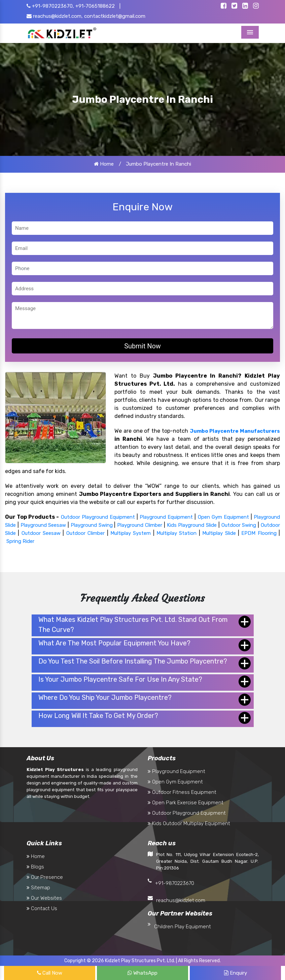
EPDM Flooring (259, 533)
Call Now (50, 973)
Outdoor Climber (85, 533)
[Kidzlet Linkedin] (245, 6)
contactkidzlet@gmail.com (115, 16)
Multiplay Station (176, 533)
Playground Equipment (166, 517)
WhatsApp (142, 973)
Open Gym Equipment (223, 517)
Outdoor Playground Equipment (98, 517)
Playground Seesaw (43, 525)
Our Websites (44, 898)
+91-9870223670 (175, 883)
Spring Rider (20, 541)
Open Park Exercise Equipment (186, 803)
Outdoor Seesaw (41, 533)
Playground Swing (92, 525)
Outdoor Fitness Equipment (182, 792)
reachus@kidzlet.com (181, 900)
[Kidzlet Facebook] (224, 6)
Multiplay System (131, 533)
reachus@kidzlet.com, (55, 16)
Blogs (35, 867)
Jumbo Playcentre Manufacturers (235, 431)
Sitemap (38, 888)
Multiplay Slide (219, 533)
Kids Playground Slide (192, 525)
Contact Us (42, 908)
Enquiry (236, 973)
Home (104, 164)
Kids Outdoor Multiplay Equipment (189, 823)
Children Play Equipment (183, 927)
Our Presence (45, 877)
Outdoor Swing (239, 525)
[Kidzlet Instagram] (256, 6)
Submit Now (142, 346)
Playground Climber (140, 525)
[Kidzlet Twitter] (234, 6)
